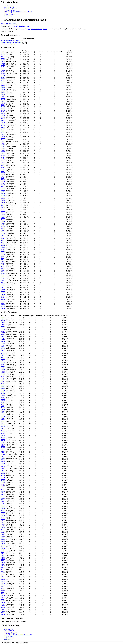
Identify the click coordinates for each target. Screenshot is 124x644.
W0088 (3, 164)
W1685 (3, 486)
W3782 (3, 555)
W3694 (3, 247)
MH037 (3, 507)
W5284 (3, 214)
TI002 (2, 352)
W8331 (3, 187)
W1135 (3, 254)
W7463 (3, 389)
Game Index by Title (9, 7)
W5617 (3, 597)
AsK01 (3, 350)
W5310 (3, 194)
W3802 (3, 70)
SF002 (3, 592)
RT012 (3, 357)
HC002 (3, 496)
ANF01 (3, 324)
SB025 (3, 469)
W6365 (3, 434)
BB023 (3, 256)
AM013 (3, 138)
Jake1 (2, 279)
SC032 (3, 604)
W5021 (3, 578)
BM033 (3, 169)
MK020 (3, 336)
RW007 (3, 545)
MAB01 (3, 249)
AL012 (3, 67)
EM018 (3, 103)
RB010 (3, 331)
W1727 (3, 81)
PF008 (3, 500)
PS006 (3, 267)
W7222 (3, 462)
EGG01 (3, 477)
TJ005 (2, 564)
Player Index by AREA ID (10, 9)
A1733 (3, 277)
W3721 (3, 472)
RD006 (3, 119)
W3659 (3, 548)
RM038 (3, 491)
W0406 (3, 289)
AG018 (3, 475)
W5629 (3, 418)
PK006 (3, 171)
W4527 (3, 495)
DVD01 (3, 517)
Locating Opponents (9, 14)
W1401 (3, 225)
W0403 (3, 349)
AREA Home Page (9, 6)
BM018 (3, 317)
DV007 (3, 152)
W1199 (3, 126)
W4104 (3, 86)
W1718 (3, 390)
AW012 (3, 98)
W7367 (3, 345)
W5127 (3, 524)
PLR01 (3, 522)
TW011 (3, 291)
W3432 (3, 423)
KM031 (3, 201)
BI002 (2, 588)
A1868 (3, 587)
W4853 (3, 308)
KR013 (3, 197)
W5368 (3, 88)
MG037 (3, 253)
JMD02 (3, 455)
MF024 (3, 399)
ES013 (3, 456)
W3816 (3, 595)
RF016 (3, 56)
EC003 (3, 575)
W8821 (3, 206)
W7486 (3, 432)
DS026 (3, 157)
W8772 (3, 207)
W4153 (3, 202)
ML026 (3, 375)
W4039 (3, 543)
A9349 (3, 552)
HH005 (3, 451)
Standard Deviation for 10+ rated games (11, 40)
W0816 (3, 307)
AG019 (3, 479)
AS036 (3, 133)
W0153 (3, 100)
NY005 (3, 293)
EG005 (3, 213)
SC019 (3, 378)
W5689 (3, 371)
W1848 (3, 274)
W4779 (3, 512)
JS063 (2, 161)
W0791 (3, 594)
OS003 (3, 298)
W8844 (3, 174)
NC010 (3, 446)
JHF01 (3, 131)
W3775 (3, 463)
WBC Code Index (8, 13)
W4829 (3, 218)
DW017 (3, 439)
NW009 (3, 573)
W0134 (3, 444)
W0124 (3, 227)
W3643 (3, 493)
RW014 (3, 54)
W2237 (3, 301)
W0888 (3, 124)
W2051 (3, 429)
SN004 (3, 529)
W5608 (3, 394)
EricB (2, 112)
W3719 (3, 305)
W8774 (3, 199)
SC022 (3, 338)
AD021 (3, 241)
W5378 (3, 435)
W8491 (3, 166)
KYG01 (3, 425)
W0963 (3, 359)
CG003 (3, 61)
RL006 (3, 178)
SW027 (3, 60)
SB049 (3, 364)
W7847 (3, 180)
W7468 (3, 559)
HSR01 (3, 183)
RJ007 (2, 140)
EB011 (3, 442)
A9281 (3, 406)
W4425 (3, 260)
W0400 (3, 246)
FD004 (3, 422)
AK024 (3, 557)
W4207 (3, 121)
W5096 (3, 542)
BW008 (3, 608)
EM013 (3, 401)
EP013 (3, 356)
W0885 (3, 89)
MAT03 (3, 430)
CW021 (3, 110)
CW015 (3, 53)
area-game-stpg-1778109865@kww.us (37, 29)
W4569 (3, 409)
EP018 (3, 235)
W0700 (3, 474)
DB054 (3, 204)
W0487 (3, 162)
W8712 (3, 188)
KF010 (3, 402)
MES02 (3, 155)
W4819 (3, 441)
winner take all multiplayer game (21, 26)
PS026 (3, 176)
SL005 (3, 347)
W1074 (3, 65)
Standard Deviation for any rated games (11, 42)
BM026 (3, 568)
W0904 (3, 362)
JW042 (3, 68)
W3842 (3, 467)
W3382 (3, 211)
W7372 (3, 582)
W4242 (3, 322)
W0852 (3, 449)
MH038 (3, 328)
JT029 (2, 275)
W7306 (3, 91)
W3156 (3, 580)
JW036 (3, 251)
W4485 (3, 420)
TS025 (3, 470)
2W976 (3, 509)
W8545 (3, 181)
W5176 (3, 340)
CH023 (3, 536)
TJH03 (3, 503)
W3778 (3, 115)
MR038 (3, 286)
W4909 (3, 319)
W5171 (3, 143)
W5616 (3, 458)
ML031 (3, 159)
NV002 (3, 385)
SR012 (3, 258)
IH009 (2, 242)
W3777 (3, 96)
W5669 (3, 369)
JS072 (2, 397)
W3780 (3, 173)
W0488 (3, 448)
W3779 (3, 615)
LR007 (3, 380)
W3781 (3, 335)
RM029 (3, 437)
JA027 (3, 571)
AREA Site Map (8, 16)
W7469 (3, 465)
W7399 (3, 416)
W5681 (3, 453)
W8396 (3, 284)
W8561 (3, 281)
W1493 (3, 150)
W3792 (3, 300)
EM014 (3, 515)
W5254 (3, 79)
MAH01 (3, 154)
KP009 (3, 296)
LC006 (3, 265)
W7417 (3, 392)
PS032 (3, 220)
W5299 (3, 583)
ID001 (2, 404)
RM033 (3, 108)
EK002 (3, 216)
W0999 (3, 321)
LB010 (3, 526)
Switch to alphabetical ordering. (9, 24)
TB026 (3, 368)
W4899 (3, 342)
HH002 (3, 128)
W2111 (3, 413)
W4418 (3, 566)
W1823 (3, 329)
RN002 (3, 498)
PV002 (3, 550)
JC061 (2, 547)
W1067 (3, 481)
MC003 (3, 601)
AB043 (3, 93)
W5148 (3, 107)
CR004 (3, 303)
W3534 (3, 373)
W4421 (3, 287)
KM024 (3, 531)
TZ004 (3, 609)
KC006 (3, 505)
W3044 (3, 395)
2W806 (3, 519)
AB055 (3, 387)
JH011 (2, 82)
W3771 (3, 101)
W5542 (3, 141)
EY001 (3, 105)
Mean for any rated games (7, 44)
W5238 (3, 136)
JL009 (2, 484)
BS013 (3, 576)
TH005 (3, 326)
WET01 (3, 354)
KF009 (3, 488)
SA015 (3, 376)
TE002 (3, 535)
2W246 (3, 117)
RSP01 (3, 270)
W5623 (3, 84)
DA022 (3, 190)
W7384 (3, 606)
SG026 (3, 569)
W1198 (3, 408)
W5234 (3, 114)
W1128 (3, 482)
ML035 (3, 415)
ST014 (3, 538)
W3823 (3, 134)
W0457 (3, 333)
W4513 (3, 562)
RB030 (3, 366)
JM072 (3, 192)
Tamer (2, 382)
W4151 (3, 611)
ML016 (3, 234)
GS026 (3, 514)
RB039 (3, 282)
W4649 (3, 294)
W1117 (3, 411)
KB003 (3, 272)
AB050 (3, 263)
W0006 (3, 63)
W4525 (3, 602)
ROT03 (3, 590)
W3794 (3, 540)
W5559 (3, 230)
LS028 (3, 77)
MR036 (3, 268)
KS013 (3, 383)
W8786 (3, 221)
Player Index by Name (9, 10)
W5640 (3, 427)
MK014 (3, 528)
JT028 (2, 147)
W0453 (3, 74)
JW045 (3, 585)
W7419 (3, 75)
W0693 (3, 122)
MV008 (3, 228)
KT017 (3, 533)
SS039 (3, 510)
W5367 (3, 148)
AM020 (3, 129)
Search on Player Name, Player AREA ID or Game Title (18, 12)
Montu (3, 599)
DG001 (3, 261)
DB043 (3, 460)
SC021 (3, 239)
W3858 (3, 223)
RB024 (3, 58)
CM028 (3, 361)
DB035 (3, 72)
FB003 (3, 502)
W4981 (3, 561)
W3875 (3, 94)
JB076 (2, 237)
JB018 (2, 232)
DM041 (3, 195)
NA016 (3, 185)
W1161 (3, 209)
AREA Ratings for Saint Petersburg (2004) (24, 20)
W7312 (3, 244)
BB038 (3, 168)
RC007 (3, 613)
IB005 (2, 489)
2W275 (3, 521)
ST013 (3, 554)
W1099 (3, 145)
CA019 (3, 343)
